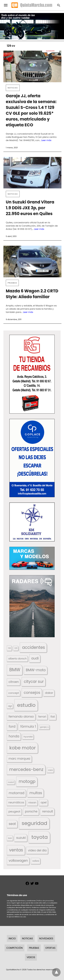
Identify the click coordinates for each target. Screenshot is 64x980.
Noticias (13, 88)
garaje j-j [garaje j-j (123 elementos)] (44, 727)
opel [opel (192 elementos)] (44, 802)
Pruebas (12, 283)
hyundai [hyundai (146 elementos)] (28, 737)
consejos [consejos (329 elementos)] (32, 693)
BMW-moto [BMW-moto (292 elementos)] (36, 670)
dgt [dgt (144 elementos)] (10, 706)
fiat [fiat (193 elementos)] (53, 717)
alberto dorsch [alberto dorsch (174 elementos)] (18, 659)
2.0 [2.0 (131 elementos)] (16, 648)
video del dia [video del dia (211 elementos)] (37, 850)
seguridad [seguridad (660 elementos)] (34, 823)
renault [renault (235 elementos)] (48, 811)
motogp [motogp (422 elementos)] (27, 781)
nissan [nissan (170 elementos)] (32, 803)
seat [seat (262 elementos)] (12, 824)
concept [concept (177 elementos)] (14, 693)
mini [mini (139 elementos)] (50, 770)
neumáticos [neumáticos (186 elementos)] (16, 802)
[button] (32, 374)
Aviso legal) (11, 903)
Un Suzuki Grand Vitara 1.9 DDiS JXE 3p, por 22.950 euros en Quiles (30, 208)
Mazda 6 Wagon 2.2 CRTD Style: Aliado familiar (32, 294)
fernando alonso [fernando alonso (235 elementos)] (21, 716)
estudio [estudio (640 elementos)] (26, 705)
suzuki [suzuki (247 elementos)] (21, 838)
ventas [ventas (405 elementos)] (16, 850)
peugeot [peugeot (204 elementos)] (15, 812)
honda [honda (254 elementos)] (14, 736)
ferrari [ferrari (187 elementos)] (42, 717)
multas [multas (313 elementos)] (36, 793)
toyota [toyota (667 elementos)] (40, 837)
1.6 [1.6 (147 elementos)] (9, 648)
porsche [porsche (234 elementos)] (31, 811)
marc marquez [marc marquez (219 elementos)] (19, 759)
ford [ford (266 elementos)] (12, 727)
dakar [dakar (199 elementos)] (49, 693)
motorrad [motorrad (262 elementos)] (17, 793)
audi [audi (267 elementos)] (35, 658)
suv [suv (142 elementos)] (10, 838)
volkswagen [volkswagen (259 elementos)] (18, 861)
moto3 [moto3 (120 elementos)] (11, 782)
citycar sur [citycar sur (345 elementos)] (34, 682)
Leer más (46, 140)
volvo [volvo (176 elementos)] (36, 861)
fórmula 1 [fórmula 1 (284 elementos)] (28, 726)
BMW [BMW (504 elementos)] (15, 670)
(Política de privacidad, (45, 901)
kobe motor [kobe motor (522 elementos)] (23, 748)
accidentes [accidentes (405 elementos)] (33, 647)
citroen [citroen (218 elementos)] (14, 682)
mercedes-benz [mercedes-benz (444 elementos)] (26, 769)
